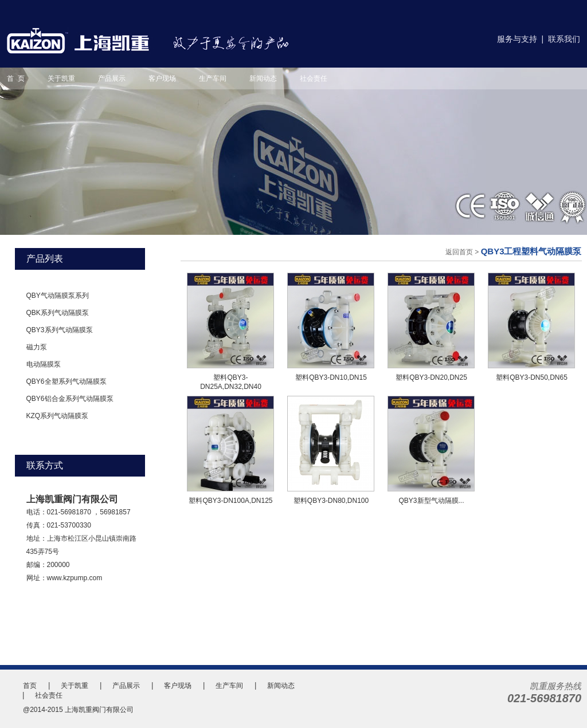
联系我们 (564, 39)
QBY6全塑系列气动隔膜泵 (66, 381)
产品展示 (112, 78)
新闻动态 (263, 78)
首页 (30, 686)
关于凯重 (61, 78)
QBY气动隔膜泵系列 (58, 296)
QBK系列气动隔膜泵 (58, 313)
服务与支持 (517, 39)
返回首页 (459, 252)
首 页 (16, 78)
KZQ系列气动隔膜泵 (58, 416)
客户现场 (162, 78)
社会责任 (314, 78)
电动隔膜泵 (44, 364)
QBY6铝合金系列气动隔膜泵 (70, 399)
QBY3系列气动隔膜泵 (60, 330)
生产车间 (213, 78)
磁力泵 (37, 347)
